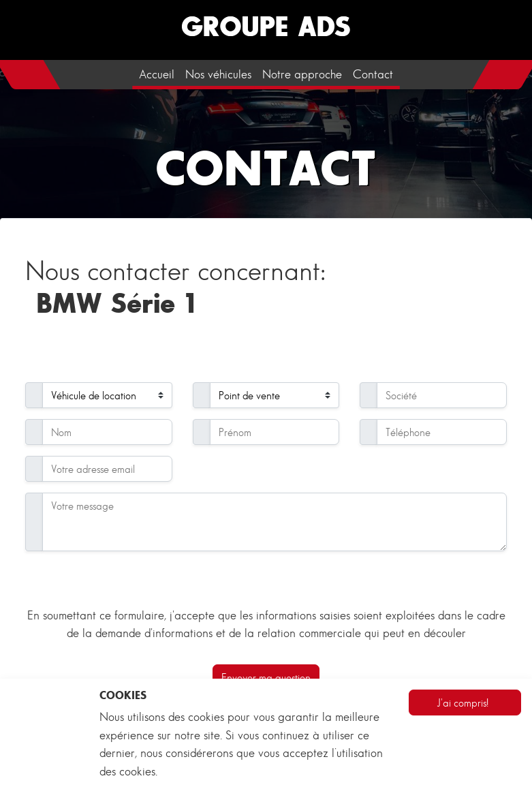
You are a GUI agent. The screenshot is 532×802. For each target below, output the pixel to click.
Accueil (157, 74)
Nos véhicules (218, 74)
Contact (373, 74)
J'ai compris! (463, 703)
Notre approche (302, 74)
